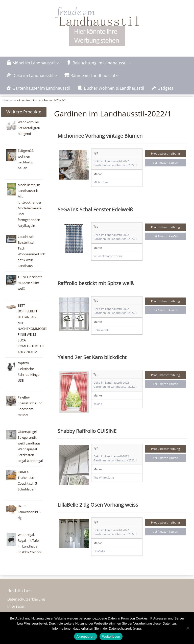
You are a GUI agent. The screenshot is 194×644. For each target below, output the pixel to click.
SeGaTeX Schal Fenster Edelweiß (95, 209)
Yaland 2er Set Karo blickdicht (92, 357)
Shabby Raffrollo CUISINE (87, 431)
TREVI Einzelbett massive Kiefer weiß (30, 283)
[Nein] (188, 628)
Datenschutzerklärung (26, 599)
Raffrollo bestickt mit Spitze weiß (96, 283)
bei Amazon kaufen (165, 163)
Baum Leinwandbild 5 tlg (29, 512)
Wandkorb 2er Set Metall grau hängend (29, 128)
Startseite (9, 100)
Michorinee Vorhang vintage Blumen (100, 136)
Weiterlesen (111, 637)
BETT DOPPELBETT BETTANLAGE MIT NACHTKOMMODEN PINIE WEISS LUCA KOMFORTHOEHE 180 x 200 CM (33, 329)
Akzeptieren (86, 637)
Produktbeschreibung (165, 153)
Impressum (17, 606)
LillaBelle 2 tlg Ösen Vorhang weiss (98, 505)
